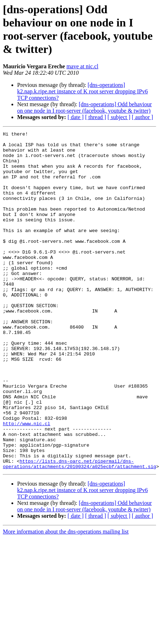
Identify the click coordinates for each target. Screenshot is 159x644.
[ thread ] (96, 117)
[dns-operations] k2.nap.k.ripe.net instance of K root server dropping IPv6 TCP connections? (83, 91)
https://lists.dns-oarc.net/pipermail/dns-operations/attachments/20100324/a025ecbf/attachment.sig (79, 531)
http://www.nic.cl (27, 482)
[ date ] (76, 117)
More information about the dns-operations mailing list (66, 599)
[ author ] (143, 117)
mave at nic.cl (82, 66)
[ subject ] (119, 117)
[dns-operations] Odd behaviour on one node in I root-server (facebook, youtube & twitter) (85, 107)
